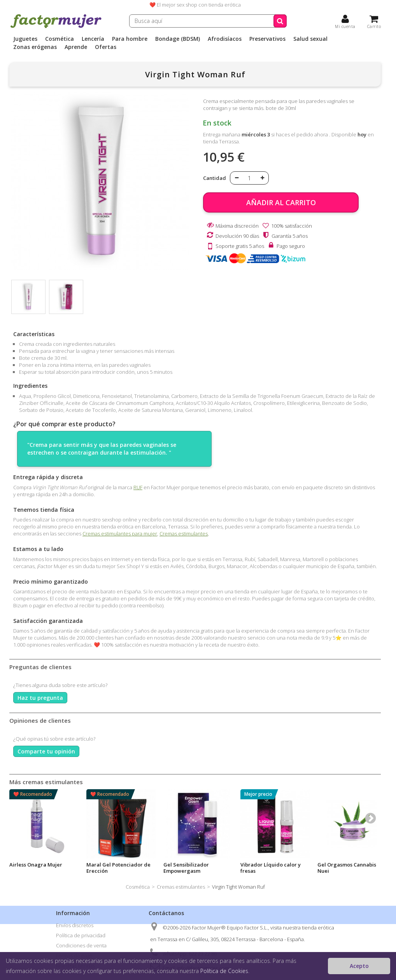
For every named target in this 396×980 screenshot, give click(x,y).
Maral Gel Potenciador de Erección (118, 868)
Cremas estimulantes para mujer (120, 534)
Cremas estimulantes (184, 534)
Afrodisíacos (225, 39)
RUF (138, 487)
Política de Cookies (224, 971)
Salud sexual (310, 39)
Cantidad (215, 178)
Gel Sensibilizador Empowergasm (186, 868)
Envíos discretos (75, 925)
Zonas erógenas (35, 47)
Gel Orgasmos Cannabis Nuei (347, 868)
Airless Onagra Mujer (36, 865)
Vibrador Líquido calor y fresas (271, 868)
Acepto (359, 966)
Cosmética (60, 39)
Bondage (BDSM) (178, 39)
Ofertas (106, 47)
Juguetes (25, 39)
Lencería (93, 39)
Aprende (76, 47)
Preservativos (267, 39)
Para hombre (130, 39)
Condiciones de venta (81, 945)
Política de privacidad (81, 935)
